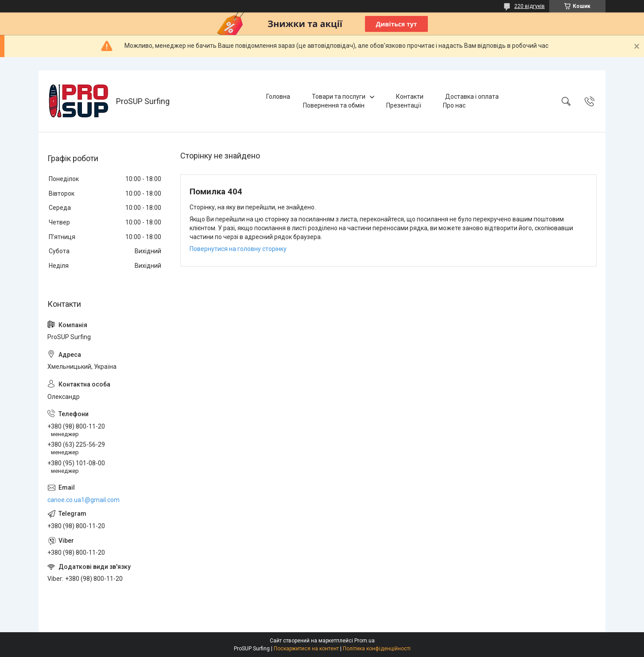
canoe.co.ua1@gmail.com (83, 500)
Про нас (454, 105)
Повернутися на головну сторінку (238, 249)
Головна (278, 97)
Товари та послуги (339, 97)
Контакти (410, 97)
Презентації (404, 105)
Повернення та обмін (334, 105)
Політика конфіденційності (377, 649)
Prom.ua (365, 641)
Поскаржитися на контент (306, 649)
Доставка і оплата (472, 97)
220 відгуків (530, 6)
